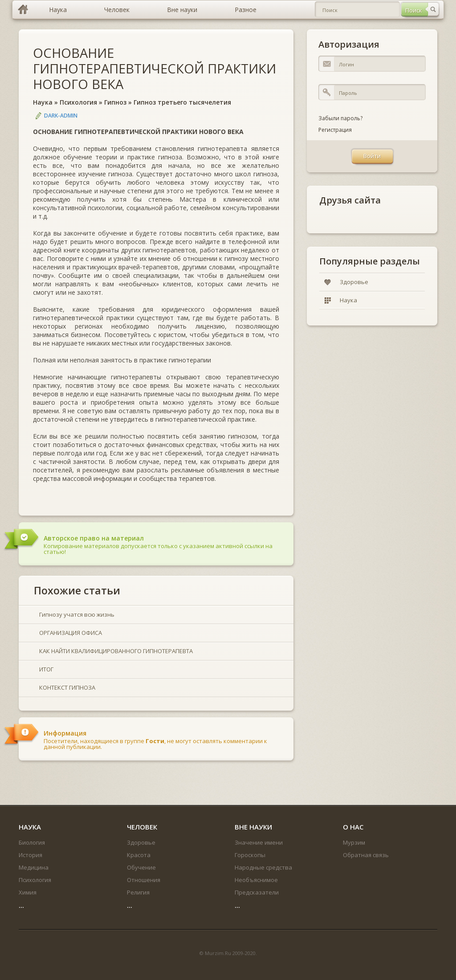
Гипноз (115, 102)
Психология (78, 102)
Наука (43, 102)
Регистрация (335, 130)
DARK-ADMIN (61, 116)
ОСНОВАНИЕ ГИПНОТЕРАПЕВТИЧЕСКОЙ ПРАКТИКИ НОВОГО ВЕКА (155, 68)
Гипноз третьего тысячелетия (182, 102)
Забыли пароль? (340, 118)
